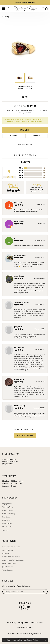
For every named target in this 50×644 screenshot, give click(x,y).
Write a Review (25, 435)
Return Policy (11, 623)
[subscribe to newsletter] (44, 592)
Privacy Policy (23, 623)
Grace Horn (19, 379)
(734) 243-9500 (25, 88)
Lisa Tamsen (19, 347)
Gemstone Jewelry (9, 514)
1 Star (21, 177)
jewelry (7, 17)
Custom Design (8, 550)
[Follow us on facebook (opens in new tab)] (22, 607)
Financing (6, 553)
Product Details (25, 155)
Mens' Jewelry (7, 527)
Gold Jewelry (7, 520)
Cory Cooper (19, 276)
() (44, 168)
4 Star (21, 170)
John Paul (18, 202)
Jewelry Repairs (8, 567)
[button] (8, 9)
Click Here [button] (32, 2)
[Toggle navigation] (4, 9)
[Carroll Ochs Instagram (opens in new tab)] (27, 607)
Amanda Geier (20, 255)
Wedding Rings (8, 507)
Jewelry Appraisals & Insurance (13, 560)
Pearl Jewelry (7, 517)
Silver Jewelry (7, 524)
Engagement (7, 504)
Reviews (25, 162)
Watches (5, 530)
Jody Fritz (18, 327)
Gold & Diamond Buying (11, 557)
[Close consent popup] (46, 640)
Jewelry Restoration (9, 563)
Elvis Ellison (19, 221)
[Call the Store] (8, 464)
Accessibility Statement (25, 627)
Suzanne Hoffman (22, 302)
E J (15, 238)
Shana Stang (19, 406)
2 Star (21, 175)
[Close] (47, 3)
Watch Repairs (7, 570)
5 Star (21, 168)
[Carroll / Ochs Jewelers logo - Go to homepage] (25, 9)
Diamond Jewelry (8, 510)
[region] (25, 48)
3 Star (21, 173)
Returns (37, 136)
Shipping (14, 136)
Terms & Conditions (37, 623)
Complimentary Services (11, 547)
